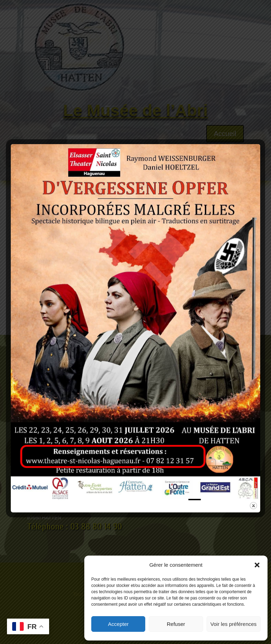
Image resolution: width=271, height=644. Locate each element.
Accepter (118, 624)
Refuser (176, 624)
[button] (257, 565)
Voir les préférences (234, 624)
